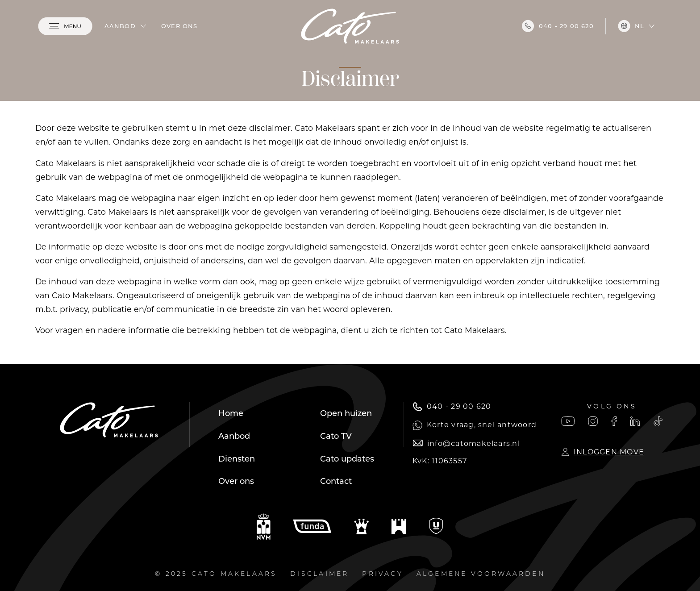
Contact (336, 481)
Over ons (179, 26)
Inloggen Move (603, 452)
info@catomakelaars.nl (466, 443)
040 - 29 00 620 (558, 26)
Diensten (237, 459)
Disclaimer (319, 574)
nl (631, 26)
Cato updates (347, 459)
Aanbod (120, 26)
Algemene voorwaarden (481, 574)
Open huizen (346, 413)
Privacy (382, 574)
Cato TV (336, 436)
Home (231, 413)
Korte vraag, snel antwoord (475, 425)
